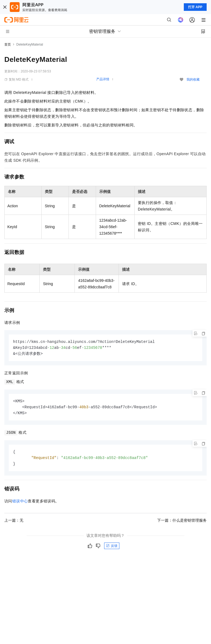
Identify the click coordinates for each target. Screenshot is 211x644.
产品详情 (103, 79)
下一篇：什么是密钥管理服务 (182, 523)
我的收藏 (193, 79)
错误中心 (20, 503)
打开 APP (195, 7)
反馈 (112, 548)
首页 (8, 44)
